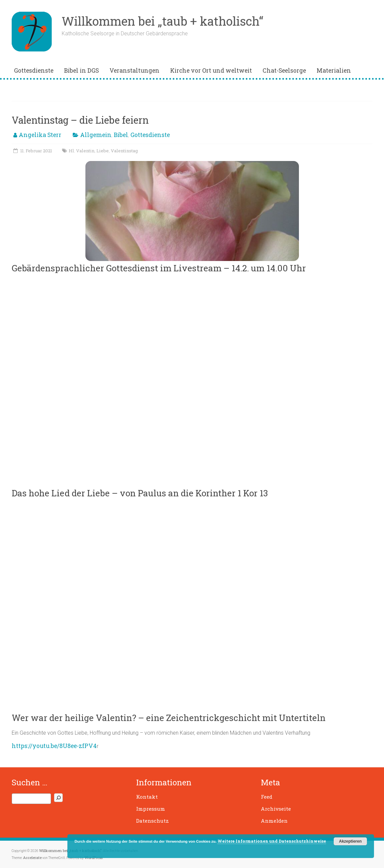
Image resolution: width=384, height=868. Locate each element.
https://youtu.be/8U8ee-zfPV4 (54, 746)
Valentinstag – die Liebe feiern (80, 120)
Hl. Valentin (82, 151)
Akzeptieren (350, 841)
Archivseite (276, 809)
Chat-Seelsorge (284, 70)
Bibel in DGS (81, 70)
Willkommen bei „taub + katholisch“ (162, 21)
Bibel (121, 135)
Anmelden (274, 821)
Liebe (103, 151)
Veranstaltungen (134, 70)
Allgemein (96, 135)
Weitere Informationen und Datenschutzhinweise (272, 841)
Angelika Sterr (40, 135)
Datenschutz (152, 821)
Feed (267, 797)
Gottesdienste (34, 70)
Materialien (334, 70)
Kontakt (147, 797)
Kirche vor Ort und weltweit (211, 70)
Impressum (151, 809)
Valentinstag (124, 151)
